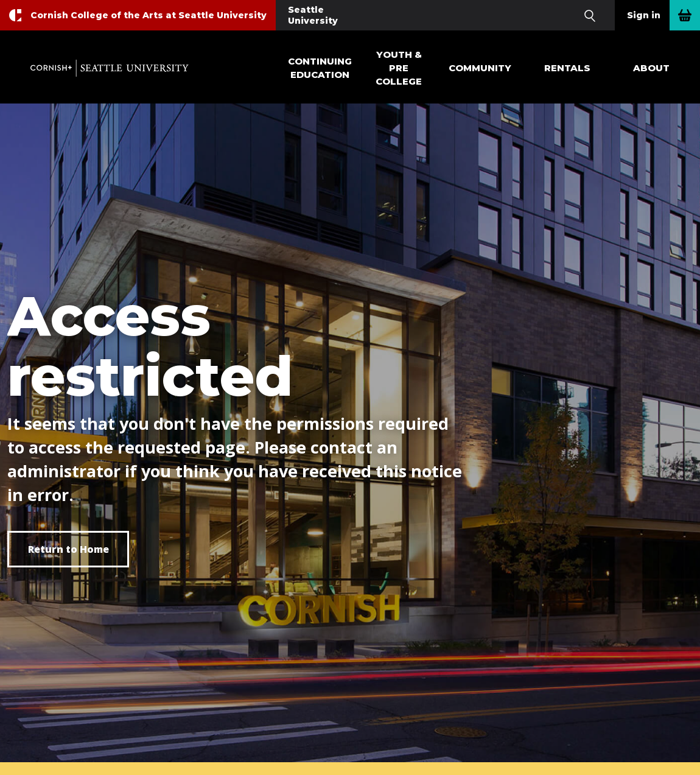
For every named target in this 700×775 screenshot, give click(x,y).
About (651, 68)
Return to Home (68, 549)
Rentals (567, 68)
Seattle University (313, 15)
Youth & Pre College (399, 68)
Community (480, 68)
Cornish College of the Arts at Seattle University (149, 15)
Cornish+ (110, 68)
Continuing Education (320, 68)
